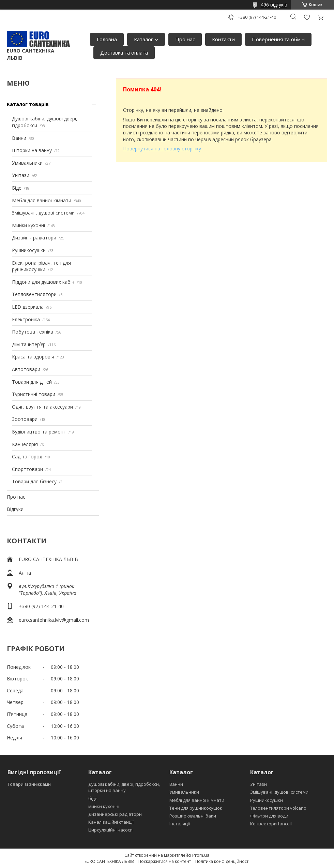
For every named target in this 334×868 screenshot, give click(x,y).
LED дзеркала (28, 307)
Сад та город (27, 457)
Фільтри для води (269, 816)
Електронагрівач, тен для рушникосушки (41, 266)
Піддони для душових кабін (43, 282)
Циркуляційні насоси (110, 830)
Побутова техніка (33, 332)
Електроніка (26, 319)
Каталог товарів (28, 104)
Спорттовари (27, 469)
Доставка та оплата (124, 53)
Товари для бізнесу (34, 481)
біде (93, 798)
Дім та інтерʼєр (29, 344)
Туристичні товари (34, 394)
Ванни (19, 138)
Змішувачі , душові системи (43, 213)
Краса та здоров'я (33, 357)
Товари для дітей (32, 382)
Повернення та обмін (278, 39)
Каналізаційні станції (111, 822)
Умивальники (27, 163)
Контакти (223, 39)
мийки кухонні (104, 806)
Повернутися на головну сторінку (162, 149)
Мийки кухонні (28, 225)
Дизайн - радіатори (34, 238)
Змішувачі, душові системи (279, 792)
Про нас (185, 39)
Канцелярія (25, 444)
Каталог (143, 39)
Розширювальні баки (193, 816)
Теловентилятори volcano (278, 808)
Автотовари (26, 369)
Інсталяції (180, 824)
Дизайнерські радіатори (115, 814)
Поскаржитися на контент (165, 861)
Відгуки (15, 509)
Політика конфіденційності (222, 861)
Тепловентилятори (34, 294)
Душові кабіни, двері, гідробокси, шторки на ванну (124, 787)
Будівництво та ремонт (39, 432)
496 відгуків (274, 5)
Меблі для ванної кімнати (42, 200)
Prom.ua (201, 855)
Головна (107, 39)
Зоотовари (25, 419)
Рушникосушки (29, 250)
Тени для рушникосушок (196, 808)
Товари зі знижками (29, 784)
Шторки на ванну (32, 150)
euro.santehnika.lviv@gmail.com (54, 620)
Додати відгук (307, 17)
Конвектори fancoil (271, 824)
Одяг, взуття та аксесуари (42, 407)
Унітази (21, 175)
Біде (17, 188)
